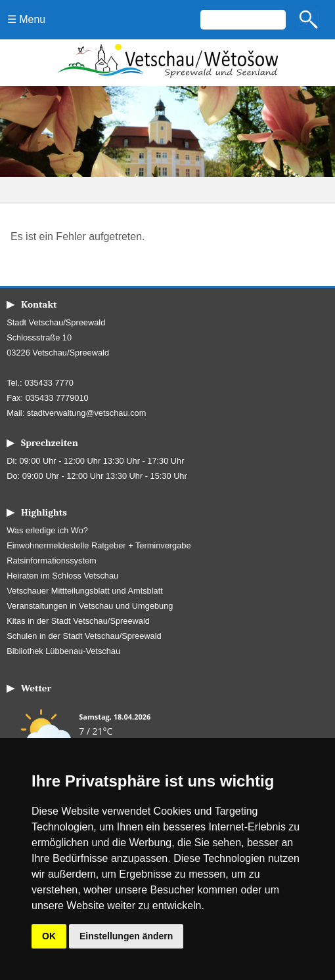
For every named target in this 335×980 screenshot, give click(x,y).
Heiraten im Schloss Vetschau (62, 576)
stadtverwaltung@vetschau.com (87, 413)
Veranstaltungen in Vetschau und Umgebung (90, 606)
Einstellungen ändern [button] (126, 936)
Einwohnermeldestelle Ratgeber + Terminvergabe (99, 545)
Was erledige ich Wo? (47, 530)
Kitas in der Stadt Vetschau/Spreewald (78, 621)
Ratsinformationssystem (52, 561)
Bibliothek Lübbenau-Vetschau (63, 651)
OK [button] (49, 936)
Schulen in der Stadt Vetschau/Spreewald (84, 636)
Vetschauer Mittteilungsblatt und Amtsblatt (85, 591)
